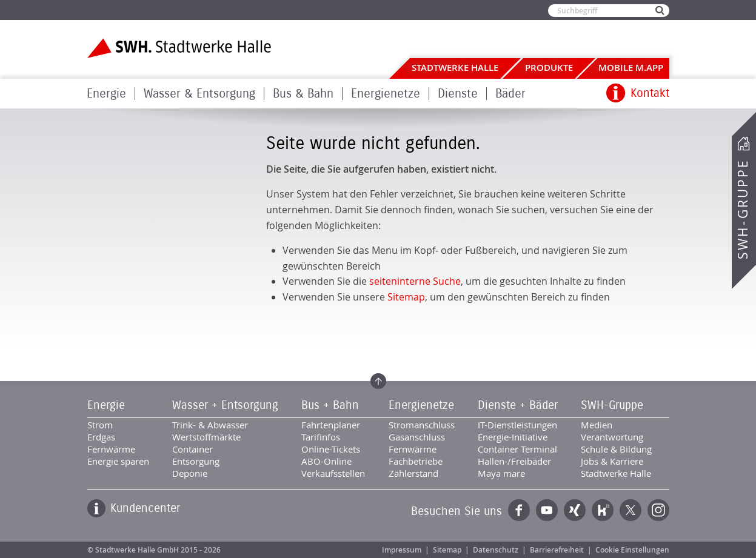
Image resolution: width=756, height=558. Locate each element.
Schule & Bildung (616, 449)
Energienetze (386, 94)
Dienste (458, 94)
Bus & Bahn (303, 94)
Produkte (549, 68)
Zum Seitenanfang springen (378, 381)
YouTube (547, 510)
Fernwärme (111, 449)
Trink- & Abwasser (210, 425)
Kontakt (650, 93)
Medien (597, 425)
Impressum (402, 550)
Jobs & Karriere (612, 461)
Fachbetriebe (416, 461)
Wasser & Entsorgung (199, 94)
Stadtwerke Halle (455, 68)
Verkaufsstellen (333, 473)
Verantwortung (612, 437)
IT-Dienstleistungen (517, 425)
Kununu (603, 510)
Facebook (519, 510)
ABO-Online (326, 461)
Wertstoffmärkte (206, 437)
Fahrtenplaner (331, 425)
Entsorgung (196, 461)
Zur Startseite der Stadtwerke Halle (179, 48)
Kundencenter (145, 508)
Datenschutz (496, 550)
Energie (106, 94)
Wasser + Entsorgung (225, 405)
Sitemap (406, 297)
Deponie (190, 473)
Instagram (658, 510)
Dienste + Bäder (518, 405)
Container (192, 449)
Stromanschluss (422, 425)
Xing (575, 510)
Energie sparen (118, 461)
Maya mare (501, 473)
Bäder (510, 94)
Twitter (631, 510)
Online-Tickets (331, 449)
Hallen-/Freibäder (514, 461)
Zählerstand (413, 473)
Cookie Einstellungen (632, 550)
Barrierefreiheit (557, 550)
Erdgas (101, 437)
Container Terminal (517, 449)
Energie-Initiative (513, 437)
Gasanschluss (417, 437)
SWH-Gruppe (743, 209)
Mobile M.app (631, 68)
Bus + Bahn (330, 405)
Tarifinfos (321, 437)
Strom (100, 425)
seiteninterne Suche (415, 281)
